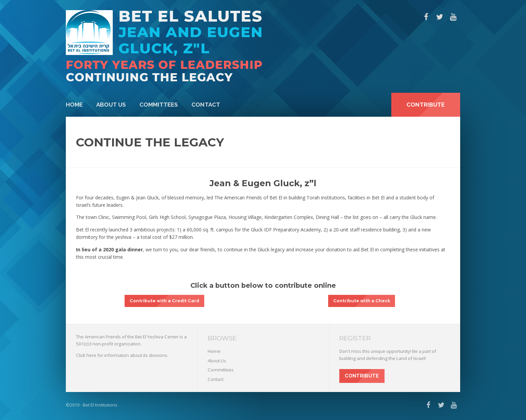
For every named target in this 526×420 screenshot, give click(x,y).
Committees (159, 105)
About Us (111, 105)
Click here (86, 355)
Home (74, 105)
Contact (206, 105)
